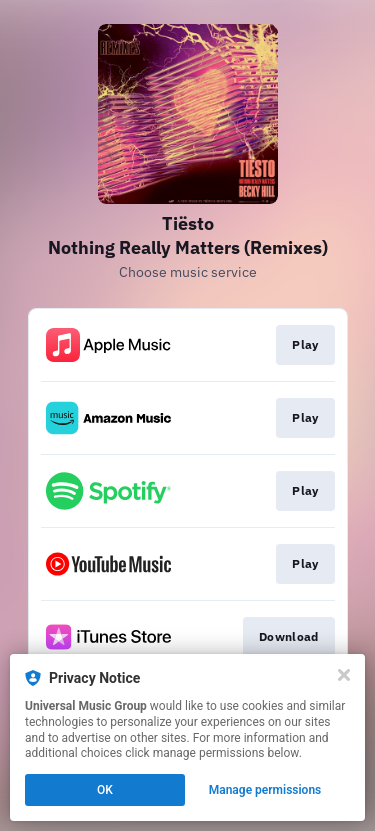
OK (105, 790)
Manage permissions (265, 790)
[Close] (344, 675)
